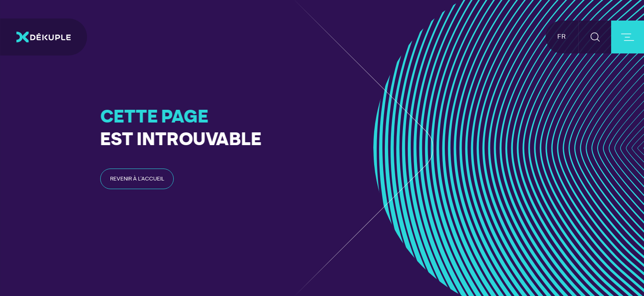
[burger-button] (628, 37)
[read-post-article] (137, 179)
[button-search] (595, 37)
